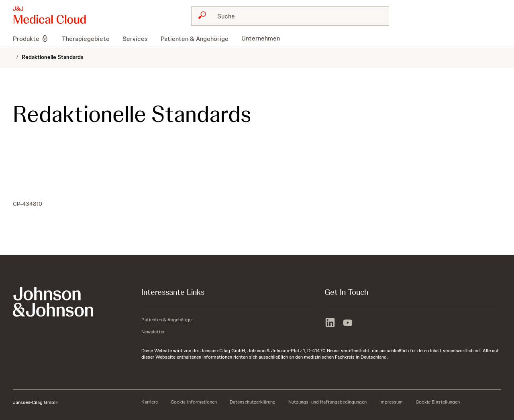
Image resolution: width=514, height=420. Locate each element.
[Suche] (295, 16)
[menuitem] (34, 39)
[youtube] (348, 323)
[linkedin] (330, 323)
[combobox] (290, 16)
